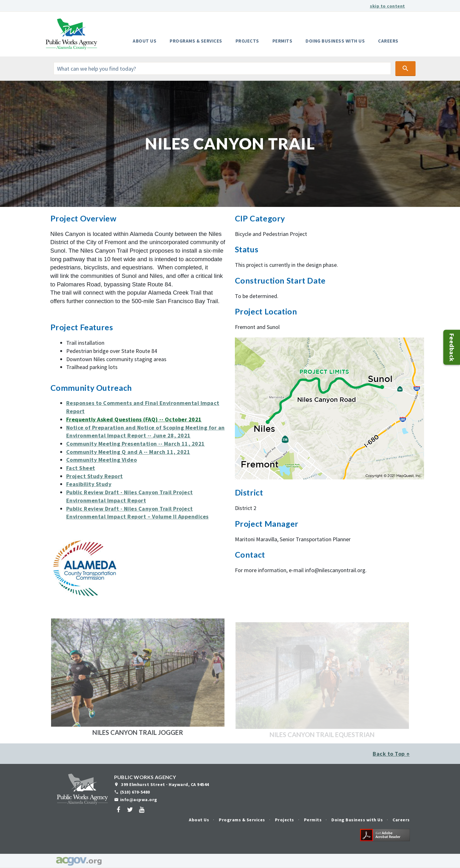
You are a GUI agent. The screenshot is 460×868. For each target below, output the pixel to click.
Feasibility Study (89, 484)
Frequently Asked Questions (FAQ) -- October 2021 (134, 419)
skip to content (387, 6)
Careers (388, 41)
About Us (145, 41)
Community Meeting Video (102, 460)
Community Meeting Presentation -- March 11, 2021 (136, 444)
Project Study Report (95, 476)
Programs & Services (196, 41)
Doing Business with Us (335, 41)
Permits (282, 41)
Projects (247, 41)
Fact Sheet (81, 468)
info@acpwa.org (139, 800)
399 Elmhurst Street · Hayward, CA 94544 (165, 784)
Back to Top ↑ (391, 754)
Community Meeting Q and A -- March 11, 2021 (128, 452)
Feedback (452, 347)
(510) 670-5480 (135, 792)
